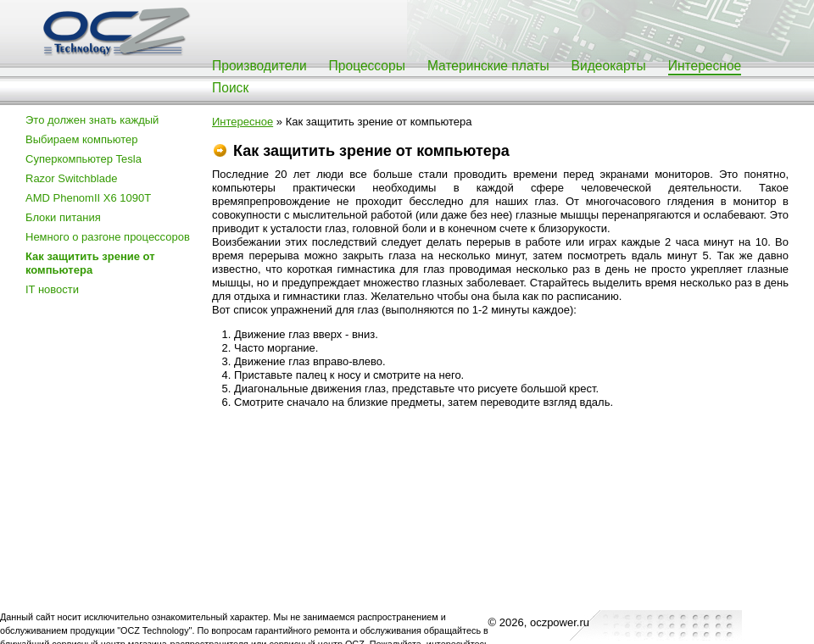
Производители (259, 66)
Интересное (705, 66)
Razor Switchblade (71, 178)
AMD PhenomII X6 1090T (88, 198)
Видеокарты (609, 66)
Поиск (230, 88)
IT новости (52, 289)
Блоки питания (63, 217)
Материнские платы (488, 66)
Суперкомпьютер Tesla (84, 159)
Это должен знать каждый (92, 120)
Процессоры (367, 66)
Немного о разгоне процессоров (108, 237)
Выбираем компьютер (82, 139)
